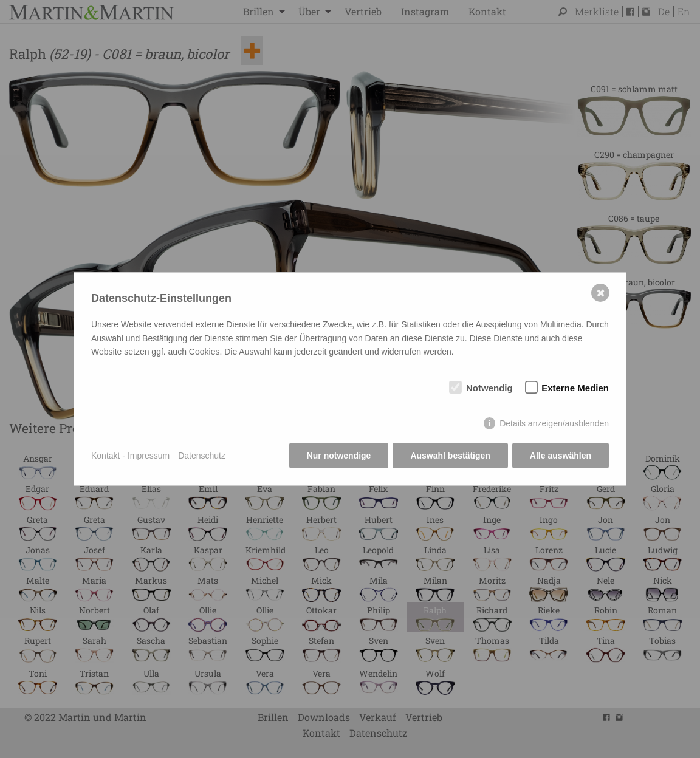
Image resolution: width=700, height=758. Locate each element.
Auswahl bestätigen (450, 456)
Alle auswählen (561, 456)
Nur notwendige (339, 456)
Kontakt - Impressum (130, 456)
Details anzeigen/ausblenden (554, 423)
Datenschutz (202, 456)
